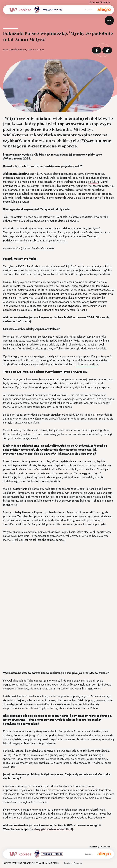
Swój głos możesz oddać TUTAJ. (54, 829)
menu (109, 20)
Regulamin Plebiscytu (73, 863)
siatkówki (94, 182)
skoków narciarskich (86, 364)
